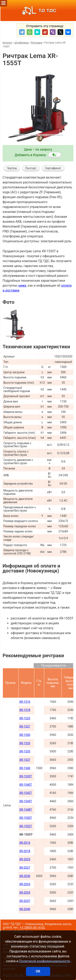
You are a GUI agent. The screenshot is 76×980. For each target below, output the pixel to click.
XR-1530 (25, 735)
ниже (22, 286)
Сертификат (53, 168)
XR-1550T (26, 818)
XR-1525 (25, 718)
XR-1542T (26, 793)
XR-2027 (25, 868)
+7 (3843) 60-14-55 (32, 928)
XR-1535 (25, 751)
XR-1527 (25, 727)
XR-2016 (25, 843)
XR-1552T (26, 826)
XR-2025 (25, 859)
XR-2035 (25, 893)
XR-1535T (26, 776)
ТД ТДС (38, 11)
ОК (38, 971)
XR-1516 (25, 702)
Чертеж (12, 168)
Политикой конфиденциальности (44, 961)
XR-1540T (26, 785)
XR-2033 (25, 884)
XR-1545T (26, 801)
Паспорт (31, 168)
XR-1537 (25, 760)
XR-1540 (25, 768)
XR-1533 (25, 743)
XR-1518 (25, 710)
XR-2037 (25, 901)
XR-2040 (25, 909)
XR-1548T (26, 810)
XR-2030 (25, 876)
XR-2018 (25, 851)
